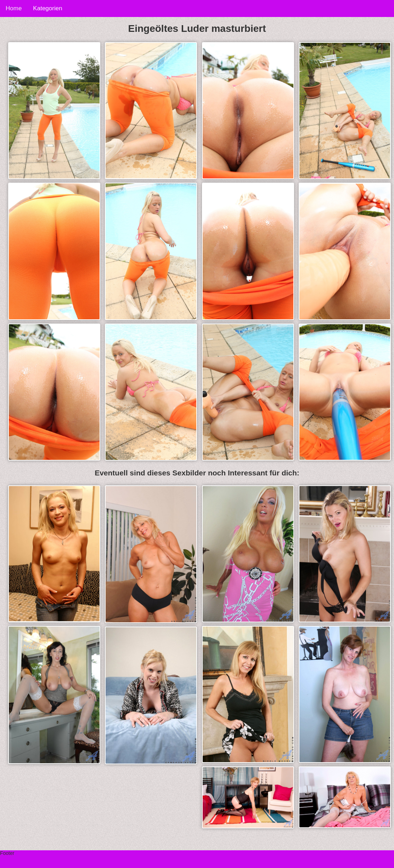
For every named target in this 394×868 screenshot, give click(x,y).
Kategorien (47, 8)
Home (14, 8)
